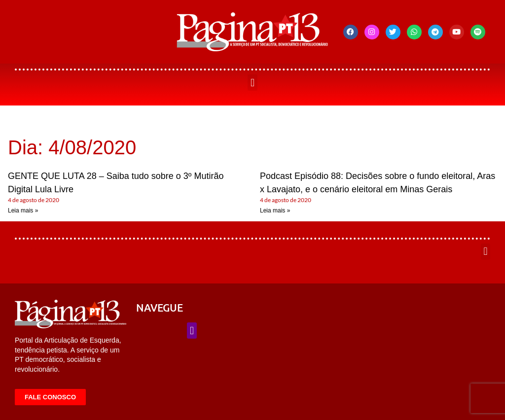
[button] (252, 83)
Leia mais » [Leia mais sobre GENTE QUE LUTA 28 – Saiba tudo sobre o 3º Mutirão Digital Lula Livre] (23, 210)
